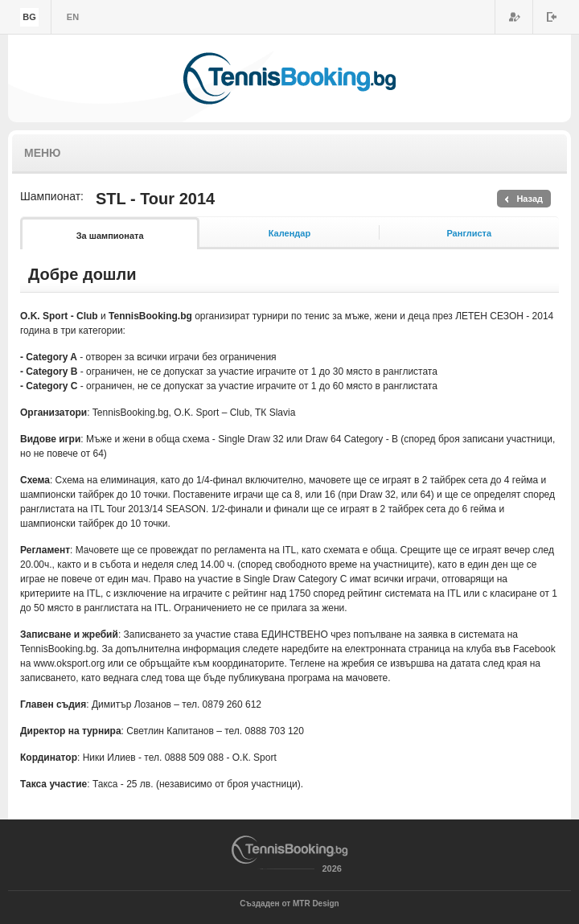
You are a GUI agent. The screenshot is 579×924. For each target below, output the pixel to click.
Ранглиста (469, 233)
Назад (530, 199)
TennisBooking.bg (289, 78)
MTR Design (316, 903)
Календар (289, 233)
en (73, 17)
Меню (43, 153)
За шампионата (110, 236)
